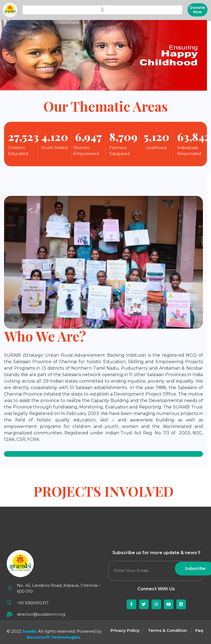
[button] (102, 10)
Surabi (29, 631)
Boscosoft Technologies (54, 637)
